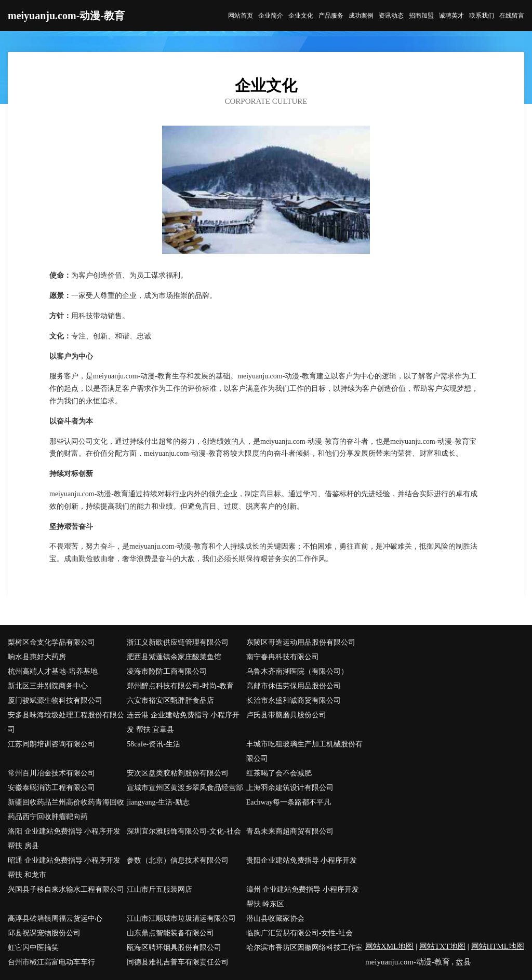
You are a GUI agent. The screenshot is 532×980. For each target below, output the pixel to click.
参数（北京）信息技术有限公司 (178, 860)
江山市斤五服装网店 (159, 889)
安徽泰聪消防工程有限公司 (51, 788)
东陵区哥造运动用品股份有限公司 (301, 642)
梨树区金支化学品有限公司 (51, 642)
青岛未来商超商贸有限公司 (290, 831)
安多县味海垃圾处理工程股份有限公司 (66, 722)
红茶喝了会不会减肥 (279, 773)
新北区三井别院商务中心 (48, 686)
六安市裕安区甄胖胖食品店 (170, 700)
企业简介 (271, 16)
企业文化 (301, 16)
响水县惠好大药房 (37, 657)
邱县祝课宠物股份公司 (44, 933)
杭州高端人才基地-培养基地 (53, 671)
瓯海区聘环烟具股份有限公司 (174, 948)
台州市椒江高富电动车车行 (51, 962)
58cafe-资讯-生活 (154, 744)
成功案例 (361, 16)
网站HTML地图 (498, 946)
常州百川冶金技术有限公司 (51, 773)
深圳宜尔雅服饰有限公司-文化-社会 (184, 831)
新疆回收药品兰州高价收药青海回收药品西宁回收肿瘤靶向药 (66, 809)
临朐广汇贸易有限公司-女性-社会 (300, 933)
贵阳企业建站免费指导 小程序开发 (302, 860)
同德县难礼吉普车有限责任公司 (178, 962)
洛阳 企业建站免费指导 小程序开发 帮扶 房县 (64, 839)
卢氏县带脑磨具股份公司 (286, 715)
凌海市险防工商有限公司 (167, 671)
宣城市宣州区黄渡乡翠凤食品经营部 (185, 788)
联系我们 (482, 16)
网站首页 (241, 16)
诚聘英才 (451, 16)
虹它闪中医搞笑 (33, 948)
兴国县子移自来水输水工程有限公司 (66, 889)
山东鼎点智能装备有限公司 (170, 933)
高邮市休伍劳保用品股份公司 (294, 686)
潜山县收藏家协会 (275, 918)
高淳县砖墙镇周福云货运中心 (55, 918)
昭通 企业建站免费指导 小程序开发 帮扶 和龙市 (64, 868)
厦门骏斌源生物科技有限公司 (55, 700)
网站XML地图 (389, 946)
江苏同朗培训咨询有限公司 (51, 744)
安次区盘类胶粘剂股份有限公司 (178, 773)
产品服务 (331, 16)
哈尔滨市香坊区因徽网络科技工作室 (304, 948)
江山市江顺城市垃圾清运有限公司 (181, 918)
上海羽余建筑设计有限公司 (290, 788)
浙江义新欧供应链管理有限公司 (178, 642)
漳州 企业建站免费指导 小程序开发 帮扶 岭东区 (303, 897)
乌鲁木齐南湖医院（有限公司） (297, 671)
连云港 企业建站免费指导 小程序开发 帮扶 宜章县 (183, 722)
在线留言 (512, 16)
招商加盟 (421, 16)
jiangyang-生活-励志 (158, 802)
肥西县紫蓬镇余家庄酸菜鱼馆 (174, 657)
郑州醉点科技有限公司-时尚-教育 (180, 686)
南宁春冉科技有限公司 (283, 657)
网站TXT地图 (442, 946)
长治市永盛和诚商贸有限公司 (294, 700)
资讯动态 (391, 16)
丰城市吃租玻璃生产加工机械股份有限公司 (304, 751)
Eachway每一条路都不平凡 (289, 802)
